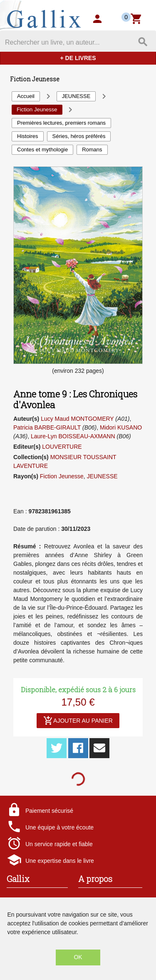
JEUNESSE (102, 476)
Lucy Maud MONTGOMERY (77, 419)
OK (78, 957)
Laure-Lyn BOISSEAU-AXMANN (73, 436)
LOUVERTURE (62, 447)
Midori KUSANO (121, 427)
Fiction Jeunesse (62, 476)
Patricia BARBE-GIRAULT (47, 427)
